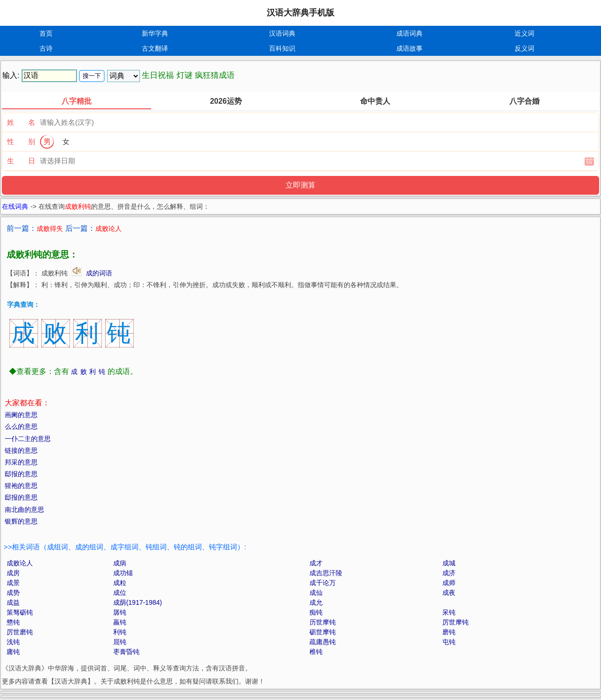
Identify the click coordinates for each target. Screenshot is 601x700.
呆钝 (449, 612)
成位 (120, 593)
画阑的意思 (21, 415)
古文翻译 (155, 48)
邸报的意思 (21, 474)
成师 (449, 583)
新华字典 (155, 33)
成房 (13, 573)
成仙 (316, 593)
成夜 (449, 593)
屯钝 (449, 642)
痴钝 (316, 612)
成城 (449, 563)
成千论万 (323, 583)
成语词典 (409, 33)
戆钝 (13, 622)
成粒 (120, 583)
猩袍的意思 (21, 486)
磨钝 (449, 632)
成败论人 (20, 563)
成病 (120, 563)
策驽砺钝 (20, 612)
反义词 (524, 48)
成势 (13, 593)
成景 (13, 583)
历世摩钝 (323, 622)
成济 (449, 573)
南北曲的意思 (24, 510)
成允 (316, 602)
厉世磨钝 (20, 632)
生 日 (21, 161)
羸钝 (120, 622)
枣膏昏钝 (126, 652)
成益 (13, 602)
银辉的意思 (21, 521)
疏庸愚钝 (323, 642)
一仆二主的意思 (28, 439)
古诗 (46, 48)
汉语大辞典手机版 (300, 13)
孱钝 (120, 612)
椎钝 (316, 652)
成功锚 (123, 573)
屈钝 (120, 642)
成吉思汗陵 (326, 573)
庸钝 (13, 652)
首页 (46, 33)
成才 (316, 563)
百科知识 (282, 48)
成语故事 (409, 48)
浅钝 (13, 642)
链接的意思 (21, 450)
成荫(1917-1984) (138, 602)
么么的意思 (21, 426)
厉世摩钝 (455, 622)
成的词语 (99, 273)
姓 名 (21, 122)
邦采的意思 (21, 462)
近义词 (524, 33)
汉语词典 (282, 33)
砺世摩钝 (323, 632)
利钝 (120, 632)
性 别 (21, 141)
